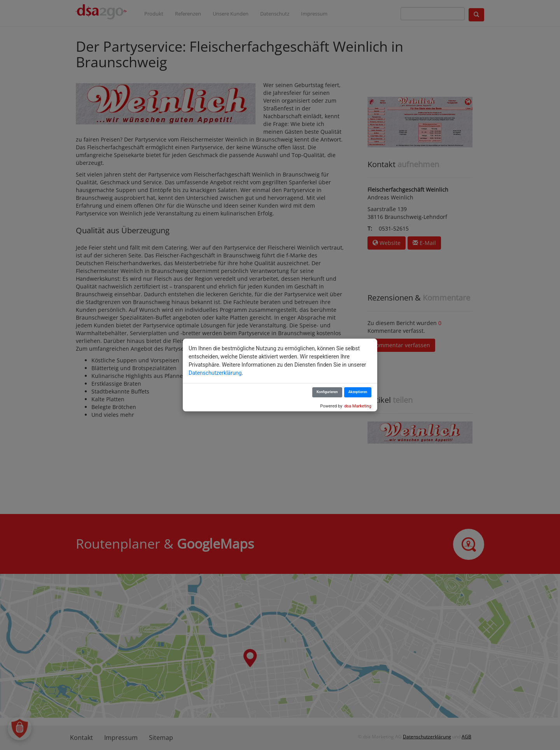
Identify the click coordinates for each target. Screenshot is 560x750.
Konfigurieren (327, 392)
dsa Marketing (358, 406)
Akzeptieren (358, 392)
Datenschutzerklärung (215, 373)
